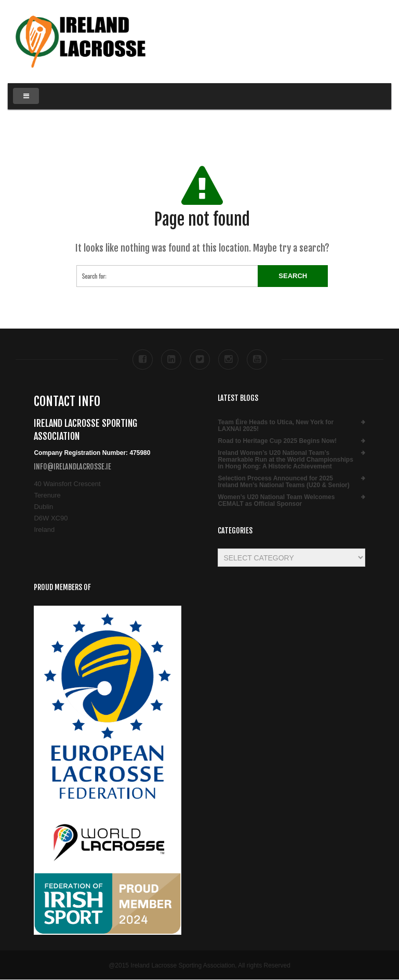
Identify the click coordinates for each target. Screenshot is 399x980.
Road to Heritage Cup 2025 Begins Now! (277, 441)
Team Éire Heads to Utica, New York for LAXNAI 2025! (276, 426)
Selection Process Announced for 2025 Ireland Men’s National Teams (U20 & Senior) (283, 482)
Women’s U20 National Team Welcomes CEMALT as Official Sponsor (276, 501)
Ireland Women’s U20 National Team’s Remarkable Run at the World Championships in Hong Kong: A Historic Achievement (285, 460)
